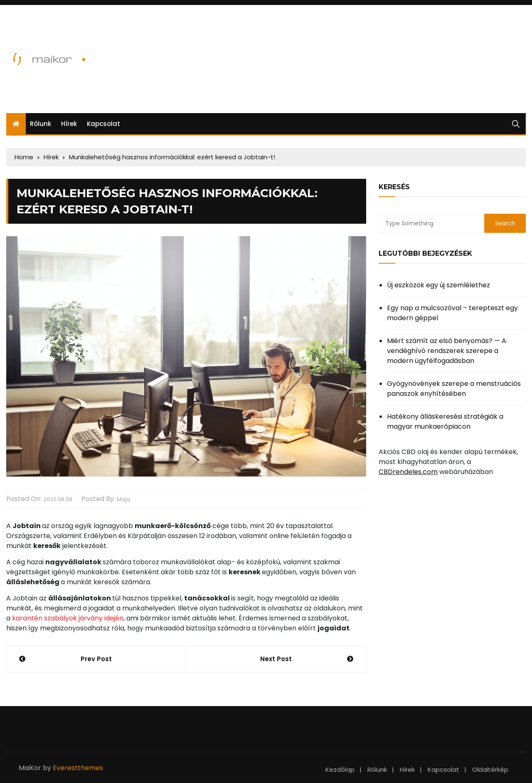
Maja (123, 499)
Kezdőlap (340, 769)
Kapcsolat (103, 124)
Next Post (276, 659)
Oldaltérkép (490, 769)
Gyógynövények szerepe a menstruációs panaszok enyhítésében (454, 389)
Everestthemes (78, 768)
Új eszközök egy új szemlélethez (438, 285)
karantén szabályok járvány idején (68, 618)
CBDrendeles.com (408, 472)
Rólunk (41, 124)
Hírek (69, 124)
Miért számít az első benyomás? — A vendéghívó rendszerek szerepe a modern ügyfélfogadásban (447, 351)
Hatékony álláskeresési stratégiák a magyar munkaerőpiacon (445, 421)
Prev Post (96, 659)
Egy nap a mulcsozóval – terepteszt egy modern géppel (452, 313)
